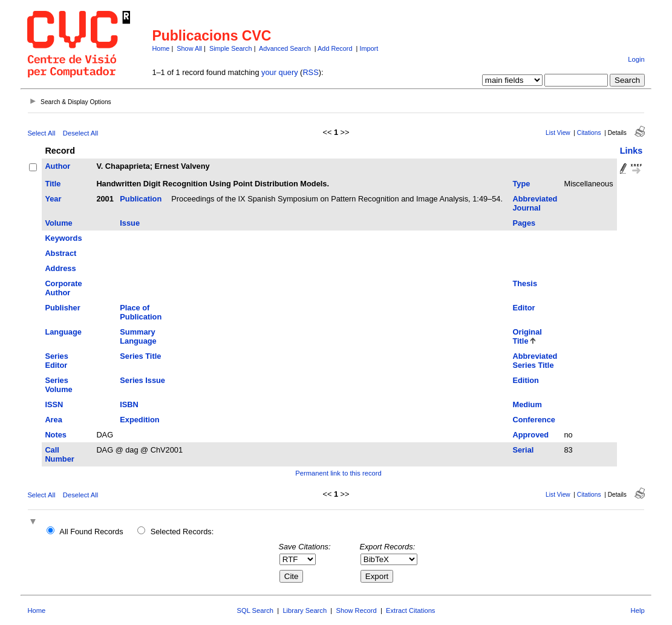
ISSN (54, 404)
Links (631, 151)
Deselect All (80, 133)
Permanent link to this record (338, 473)
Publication (141, 199)
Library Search (305, 610)
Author (57, 166)
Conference (533, 420)
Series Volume (58, 385)
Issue (130, 223)
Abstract (60, 253)
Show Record (357, 610)
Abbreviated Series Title (535, 361)
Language (63, 332)
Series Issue (142, 380)
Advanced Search (285, 48)
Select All (41, 133)
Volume (58, 223)
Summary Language (138, 336)
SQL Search (256, 610)
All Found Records (91, 532)
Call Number (59, 454)
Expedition (139, 420)
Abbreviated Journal (535, 203)
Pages (524, 223)
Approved (530, 435)
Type (521, 184)
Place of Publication (141, 312)
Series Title (140, 356)
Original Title (527, 336)
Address (60, 268)
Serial (523, 450)
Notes (56, 435)
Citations (589, 133)
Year (53, 199)
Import (369, 48)
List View (558, 133)
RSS (310, 72)
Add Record (335, 48)
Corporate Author (63, 288)
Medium (527, 404)
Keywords (63, 238)
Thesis (525, 283)
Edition (525, 380)
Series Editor (56, 361)
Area (53, 420)
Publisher (62, 308)
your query (279, 72)
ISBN (129, 404)
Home (161, 48)
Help (638, 610)
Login (636, 59)
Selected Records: (182, 532)
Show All (189, 48)
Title (53, 184)
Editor (524, 308)
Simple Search (231, 48)
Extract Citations (410, 610)
